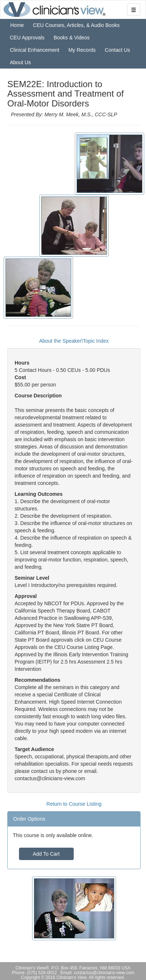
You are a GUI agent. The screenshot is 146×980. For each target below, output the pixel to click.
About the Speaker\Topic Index (74, 341)
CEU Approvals (27, 38)
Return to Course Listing (74, 804)
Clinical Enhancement (34, 50)
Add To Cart (46, 854)
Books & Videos (72, 38)
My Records (82, 50)
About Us (20, 62)
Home (17, 25)
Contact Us (117, 50)
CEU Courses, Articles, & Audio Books (76, 25)
